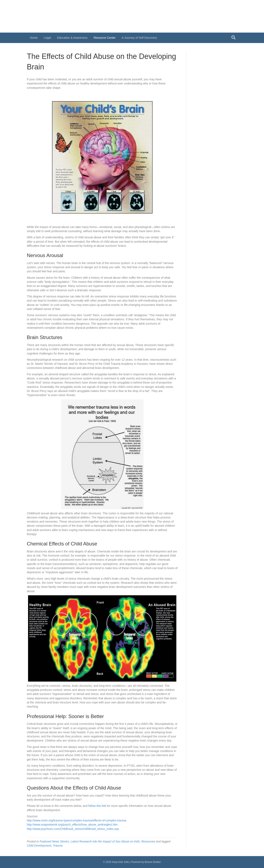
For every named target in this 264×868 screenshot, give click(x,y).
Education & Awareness (72, 38)
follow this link (97, 806)
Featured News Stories (54, 841)
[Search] (233, 37)
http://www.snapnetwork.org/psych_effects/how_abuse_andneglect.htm (72, 825)
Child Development (39, 846)
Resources (148, 841)
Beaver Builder (153, 862)
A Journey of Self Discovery (139, 38)
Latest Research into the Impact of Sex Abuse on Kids (105, 841)
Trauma (58, 846)
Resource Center (105, 38)
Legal (47, 38)
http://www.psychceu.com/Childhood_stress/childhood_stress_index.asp (73, 829)
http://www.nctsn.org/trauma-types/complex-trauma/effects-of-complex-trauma (77, 820)
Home (34, 38)
